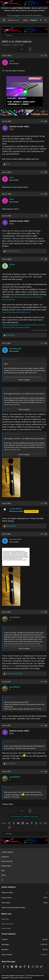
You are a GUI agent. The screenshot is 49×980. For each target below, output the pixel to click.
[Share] (42, 56)
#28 (46, 725)
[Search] (46, 20)
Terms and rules (7, 861)
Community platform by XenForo (23, 975)
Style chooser (7, 852)
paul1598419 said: (10, 741)
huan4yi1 (44, 955)
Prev (22, 49)
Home (3, 875)
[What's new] (41, 20)
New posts (5, 919)
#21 (46, 216)
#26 (46, 612)
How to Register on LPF (17, 16)
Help (3, 871)
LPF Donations (36, 16)
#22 (46, 259)
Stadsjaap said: (9, 359)
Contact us (5, 857)
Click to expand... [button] (25, 380)
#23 (46, 343)
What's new (6, 914)
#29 (46, 772)
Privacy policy (6, 866)
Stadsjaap (7, 45)
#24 (46, 503)
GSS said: (7, 698)
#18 (46, 121)
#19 (46, 172)
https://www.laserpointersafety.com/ (16, 312)
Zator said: (8, 628)
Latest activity (6, 928)
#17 (46, 56)
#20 (46, 194)
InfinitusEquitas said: (11, 389)
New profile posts (7, 924)
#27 (46, 682)
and (13, 251)
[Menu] (4, 20)
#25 (46, 534)
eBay (11, 666)
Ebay (4, 233)
